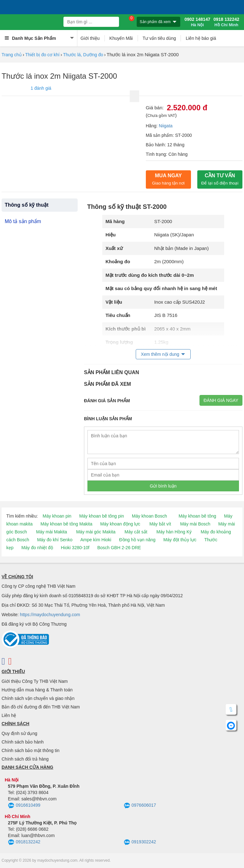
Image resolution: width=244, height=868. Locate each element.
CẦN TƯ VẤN (220, 179)
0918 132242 (226, 22)
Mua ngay (168, 179)
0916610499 (24, 806)
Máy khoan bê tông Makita (66, 524)
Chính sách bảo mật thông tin (30, 750)
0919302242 (140, 842)
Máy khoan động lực (120, 524)
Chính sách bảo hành (23, 742)
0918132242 (24, 842)
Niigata (166, 126)
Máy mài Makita (51, 532)
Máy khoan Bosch (149, 516)
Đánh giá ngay (221, 400)
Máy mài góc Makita (96, 532)
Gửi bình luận (163, 486)
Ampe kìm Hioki (96, 540)
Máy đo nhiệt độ (37, 548)
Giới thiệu (90, 38)
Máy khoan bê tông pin (102, 516)
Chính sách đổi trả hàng (25, 759)
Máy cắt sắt (136, 532)
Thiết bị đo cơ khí (42, 55)
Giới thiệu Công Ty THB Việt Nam (35, 681)
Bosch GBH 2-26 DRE (119, 548)
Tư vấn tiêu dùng (159, 38)
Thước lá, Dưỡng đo (83, 55)
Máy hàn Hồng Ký (174, 532)
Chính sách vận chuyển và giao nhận (38, 698)
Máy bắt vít (160, 524)
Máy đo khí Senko (55, 540)
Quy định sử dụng (19, 733)
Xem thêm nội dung (160, 354)
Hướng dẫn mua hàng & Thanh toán (37, 690)
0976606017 (140, 806)
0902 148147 (197, 22)
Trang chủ (12, 55)
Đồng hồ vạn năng (137, 540)
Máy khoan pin (57, 516)
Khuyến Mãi (121, 38)
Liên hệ (9, 715)
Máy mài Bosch (195, 524)
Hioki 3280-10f (75, 548)
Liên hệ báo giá (201, 38)
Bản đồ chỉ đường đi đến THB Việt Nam (41, 707)
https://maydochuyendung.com (50, 615)
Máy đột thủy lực (180, 540)
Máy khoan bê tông (197, 516)
